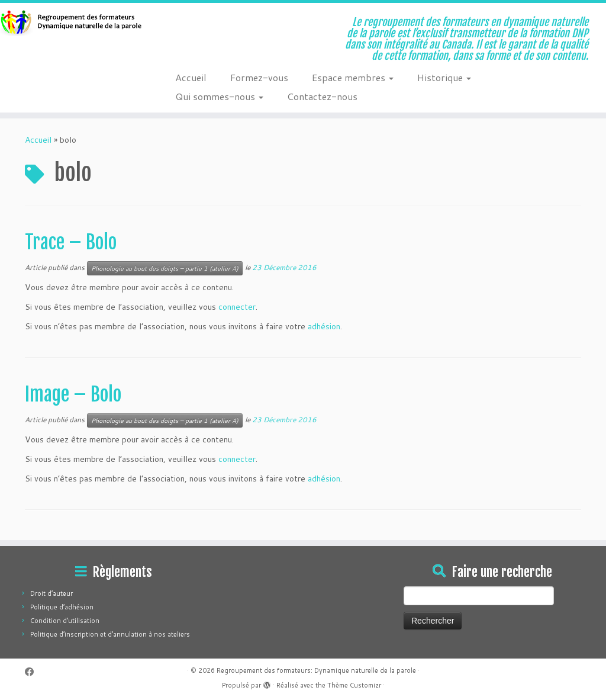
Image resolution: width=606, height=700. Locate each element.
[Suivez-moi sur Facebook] (33, 672)
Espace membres (353, 77)
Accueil (191, 77)
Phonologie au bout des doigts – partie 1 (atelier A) (165, 268)
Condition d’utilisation (65, 621)
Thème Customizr (354, 685)
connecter (237, 307)
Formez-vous (259, 77)
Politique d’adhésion (62, 607)
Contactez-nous (322, 96)
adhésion (324, 326)
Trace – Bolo (71, 242)
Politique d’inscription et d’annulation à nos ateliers (110, 634)
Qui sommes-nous (219, 96)
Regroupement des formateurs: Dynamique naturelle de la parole (316, 670)
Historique (444, 77)
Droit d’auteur (51, 593)
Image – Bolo (73, 394)
